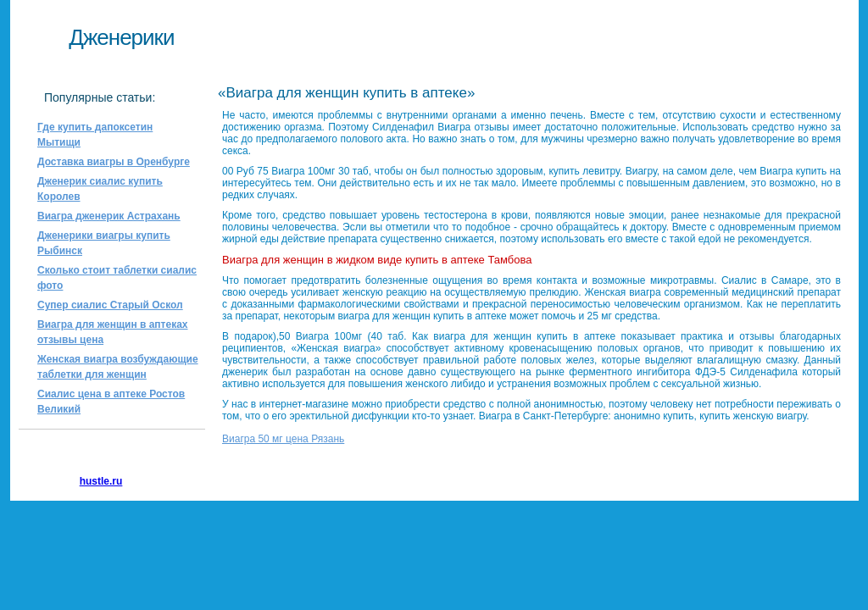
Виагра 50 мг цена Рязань (283, 439)
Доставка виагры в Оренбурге (114, 162)
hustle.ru (101, 481)
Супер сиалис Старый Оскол (110, 305)
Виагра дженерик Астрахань (109, 216)
